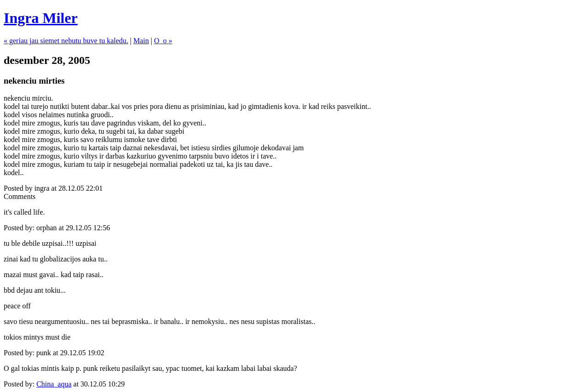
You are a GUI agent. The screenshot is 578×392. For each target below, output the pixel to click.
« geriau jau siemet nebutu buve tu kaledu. (66, 41)
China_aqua (54, 384)
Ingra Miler (41, 18)
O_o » (163, 41)
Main (141, 41)
